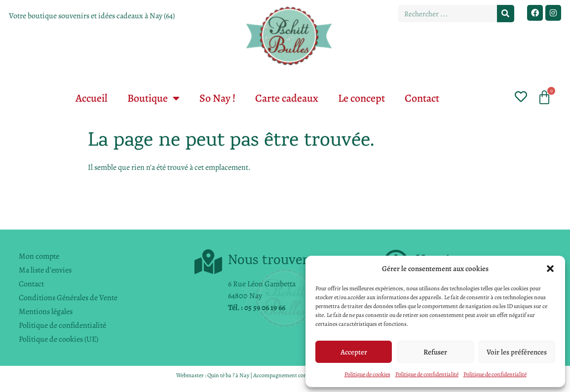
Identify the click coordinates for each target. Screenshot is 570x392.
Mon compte (39, 256)
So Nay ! (217, 98)
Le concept (361, 98)
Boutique (153, 98)
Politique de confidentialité (427, 374)
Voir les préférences (517, 352)
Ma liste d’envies (45, 270)
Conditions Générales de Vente (68, 298)
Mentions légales (46, 312)
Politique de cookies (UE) (58, 339)
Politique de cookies (367, 374)
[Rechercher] (506, 14)
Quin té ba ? (221, 375)
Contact (422, 98)
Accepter (354, 352)
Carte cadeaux (287, 98)
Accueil (92, 98)
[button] (550, 269)
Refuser (435, 352)
